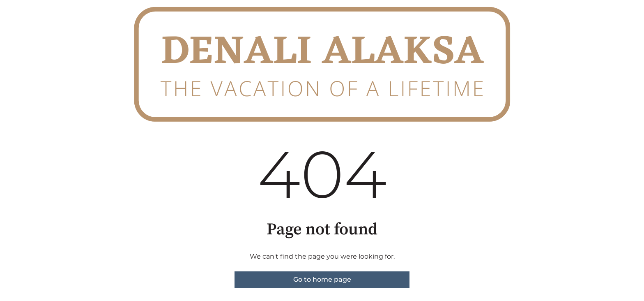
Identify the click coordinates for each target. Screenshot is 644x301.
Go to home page (322, 279)
